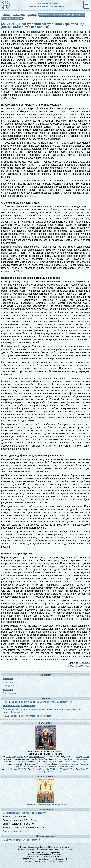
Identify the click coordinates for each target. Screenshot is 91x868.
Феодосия (33, 757)
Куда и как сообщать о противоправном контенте (28, 716)
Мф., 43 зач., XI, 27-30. (52, 771)
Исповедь (8, 682)
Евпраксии (83, 759)
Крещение (8, 678)
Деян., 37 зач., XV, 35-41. (44, 769)
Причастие (8, 686)
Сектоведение (19, 15)
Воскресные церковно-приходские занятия (24, 813)
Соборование (10, 693)
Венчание (8, 690)
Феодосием (21, 766)
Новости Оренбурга (78, 666)
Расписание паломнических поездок (21, 840)
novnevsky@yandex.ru (57, 861)
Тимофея (11, 757)
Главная (6, 15)
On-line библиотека (12, 831)
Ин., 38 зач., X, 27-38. (66, 769)
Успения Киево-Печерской (75, 761)
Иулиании (72, 759)
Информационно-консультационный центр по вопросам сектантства (37, 702)
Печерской (41, 764)
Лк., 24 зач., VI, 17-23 (17, 769)
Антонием (75, 764)
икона (41, 757)
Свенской (52, 766)
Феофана (39, 759)
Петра (79, 757)
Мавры (20, 757)
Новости (32, 15)
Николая (26, 761)
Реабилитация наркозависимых (19, 705)
